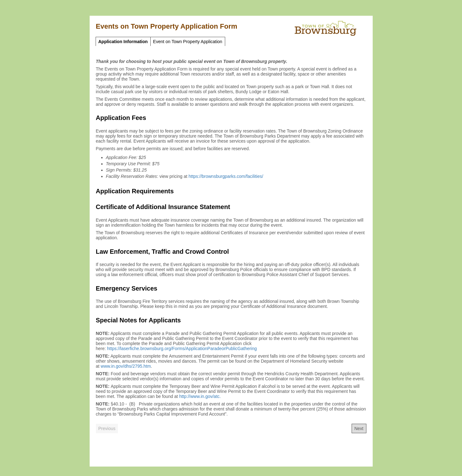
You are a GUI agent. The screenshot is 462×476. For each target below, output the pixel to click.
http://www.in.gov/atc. (200, 396)
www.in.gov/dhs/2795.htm (126, 366)
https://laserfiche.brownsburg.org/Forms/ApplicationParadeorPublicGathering (182, 348)
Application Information (123, 42)
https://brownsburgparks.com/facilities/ (226, 176)
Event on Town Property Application (188, 42)
